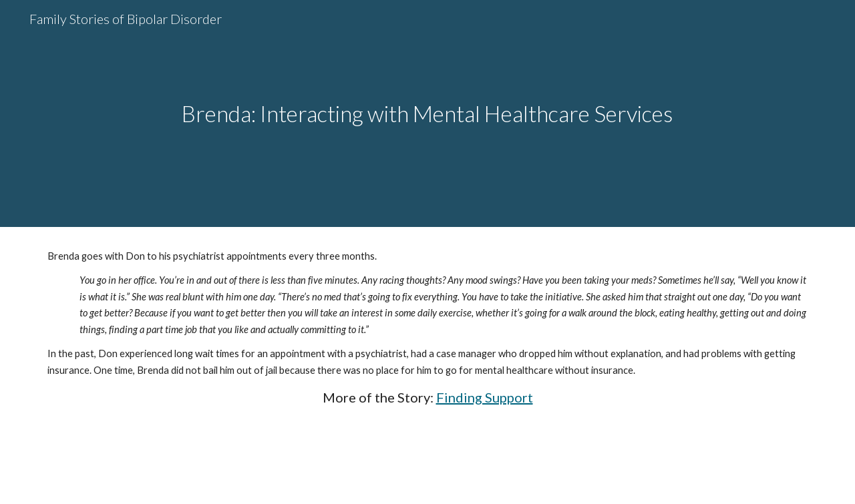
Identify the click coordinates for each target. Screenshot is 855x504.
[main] (427, 114)
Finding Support (485, 397)
